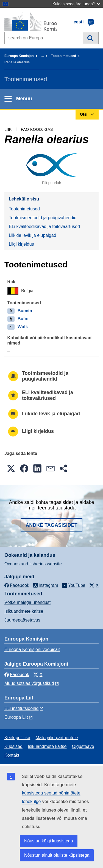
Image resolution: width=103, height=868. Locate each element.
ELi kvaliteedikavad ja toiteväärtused (44, 227)
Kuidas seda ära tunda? (76, 4)
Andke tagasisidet (51, 525)
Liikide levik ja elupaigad (33, 235)
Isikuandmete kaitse (24, 611)
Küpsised (13, 746)
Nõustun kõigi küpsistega (49, 841)
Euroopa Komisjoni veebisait (32, 649)
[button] (11, 468)
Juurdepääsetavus (22, 620)
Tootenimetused (63, 56)
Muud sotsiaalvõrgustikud (29, 683)
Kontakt (12, 755)
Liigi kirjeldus (21, 244)
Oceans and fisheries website (33, 564)
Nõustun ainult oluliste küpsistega (57, 855)
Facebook (17, 675)
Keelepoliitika (17, 738)
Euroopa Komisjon (19, 56)
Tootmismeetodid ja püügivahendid (43, 218)
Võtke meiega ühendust (27, 602)
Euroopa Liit (16, 717)
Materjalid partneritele (57, 738)
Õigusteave (83, 746)
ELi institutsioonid (22, 708)
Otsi (91, 38)
